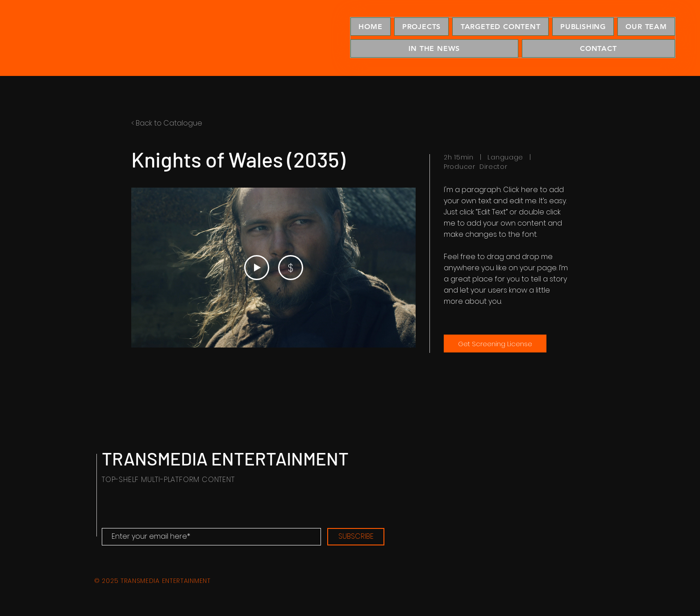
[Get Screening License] (495, 344)
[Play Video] (257, 268)
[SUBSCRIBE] (356, 537)
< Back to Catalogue (167, 123)
